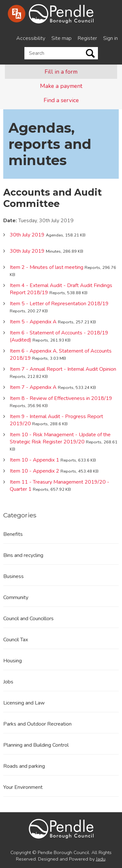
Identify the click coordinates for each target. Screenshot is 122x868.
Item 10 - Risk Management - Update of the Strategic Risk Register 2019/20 (60, 438)
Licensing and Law (24, 703)
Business (14, 576)
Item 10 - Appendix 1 (34, 460)
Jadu (101, 859)
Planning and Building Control (36, 745)
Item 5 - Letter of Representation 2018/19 (59, 304)
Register (87, 38)
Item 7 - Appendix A (33, 387)
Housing (13, 661)
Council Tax (16, 640)
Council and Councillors (28, 619)
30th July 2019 (27, 235)
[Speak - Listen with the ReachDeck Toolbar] (17, 14)
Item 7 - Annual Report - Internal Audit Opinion (63, 369)
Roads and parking (24, 766)
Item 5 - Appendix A (33, 322)
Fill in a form (61, 72)
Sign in (110, 38)
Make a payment (61, 86)
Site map (61, 38)
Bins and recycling (23, 555)
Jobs (8, 682)
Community (16, 597)
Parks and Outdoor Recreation (37, 724)
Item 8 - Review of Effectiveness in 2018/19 (61, 398)
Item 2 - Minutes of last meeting (47, 267)
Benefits (13, 534)
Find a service (61, 100)
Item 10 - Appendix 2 (34, 471)
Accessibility (31, 38)
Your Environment (23, 787)
